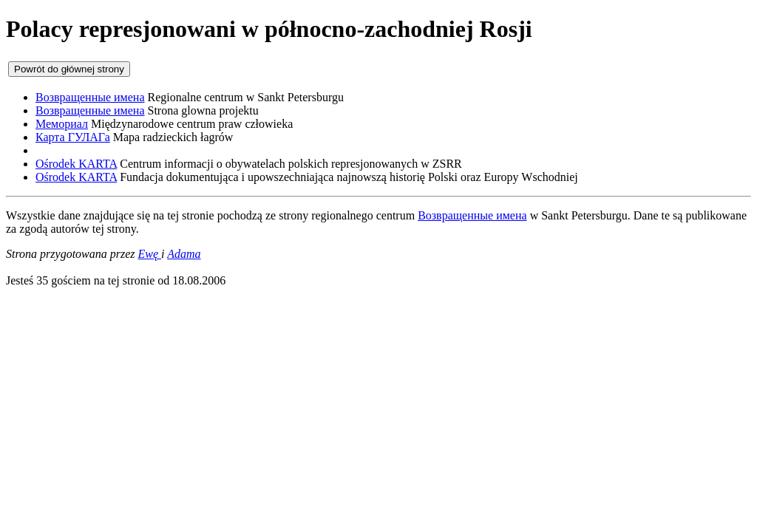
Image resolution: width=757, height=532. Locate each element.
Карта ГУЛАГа (73, 137)
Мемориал (62, 124)
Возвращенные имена (90, 97)
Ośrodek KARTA (76, 164)
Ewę (150, 254)
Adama (184, 254)
